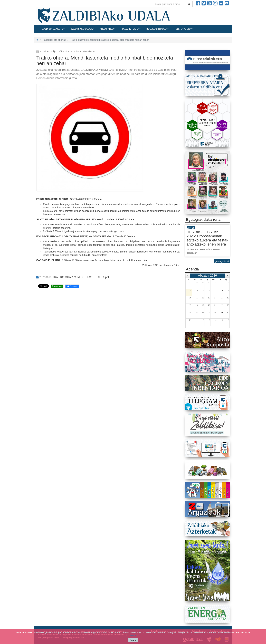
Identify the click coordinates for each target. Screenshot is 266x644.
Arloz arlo (107, 29)
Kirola (78, 51)
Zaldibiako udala (82, 29)
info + (133, 636)
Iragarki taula (131, 29)
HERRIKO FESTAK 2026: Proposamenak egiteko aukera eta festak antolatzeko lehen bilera (207, 238)
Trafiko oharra (64, 51)
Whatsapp (57, 286)
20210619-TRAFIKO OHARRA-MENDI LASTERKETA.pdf (73, 277)
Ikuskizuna (89, 51)
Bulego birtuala (157, 29)
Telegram (72, 286)
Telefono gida (184, 29)
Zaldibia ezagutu (53, 29)
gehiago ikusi (222, 261)
